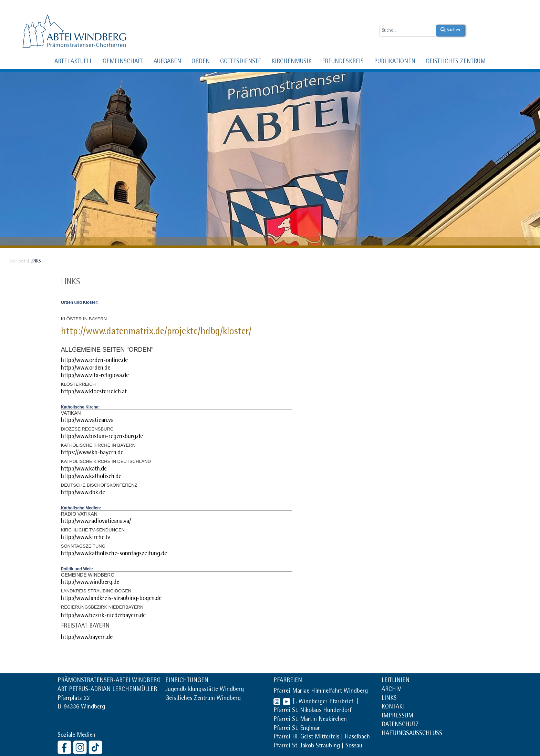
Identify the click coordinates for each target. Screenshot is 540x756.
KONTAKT (393, 707)
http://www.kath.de (84, 469)
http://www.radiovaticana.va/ (96, 522)
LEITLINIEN (396, 681)
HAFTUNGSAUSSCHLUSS (412, 734)
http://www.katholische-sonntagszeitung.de (114, 554)
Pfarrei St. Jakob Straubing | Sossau (318, 746)
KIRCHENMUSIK (292, 62)
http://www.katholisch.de (91, 477)
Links (71, 282)
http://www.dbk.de (83, 493)
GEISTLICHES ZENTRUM (456, 62)
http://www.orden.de (86, 369)
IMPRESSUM (397, 716)
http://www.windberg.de (90, 583)
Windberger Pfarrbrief (327, 702)
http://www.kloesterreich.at (94, 392)
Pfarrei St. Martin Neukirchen (310, 720)
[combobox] (408, 31)
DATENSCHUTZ (400, 725)
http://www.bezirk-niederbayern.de (103, 616)
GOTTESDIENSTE (241, 62)
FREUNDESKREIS (343, 62)
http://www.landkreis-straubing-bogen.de (111, 599)
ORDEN (201, 62)
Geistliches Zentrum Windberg (203, 699)
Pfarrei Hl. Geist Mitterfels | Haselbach (322, 737)
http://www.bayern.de (87, 638)
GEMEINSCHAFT (123, 62)
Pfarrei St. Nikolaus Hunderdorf (313, 711)
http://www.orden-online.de (94, 361)
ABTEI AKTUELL (73, 62)
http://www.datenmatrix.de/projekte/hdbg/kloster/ (156, 332)
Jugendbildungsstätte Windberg (205, 690)
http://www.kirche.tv (86, 538)
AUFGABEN (167, 62)
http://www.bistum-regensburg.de (102, 437)
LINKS (389, 699)
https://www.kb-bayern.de (92, 453)
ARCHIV (391, 690)
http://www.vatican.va (87, 421)
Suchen (450, 30)
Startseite (18, 261)
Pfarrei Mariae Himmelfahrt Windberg (321, 692)
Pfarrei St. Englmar (297, 729)
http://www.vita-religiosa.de (95, 376)
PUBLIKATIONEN (395, 62)
